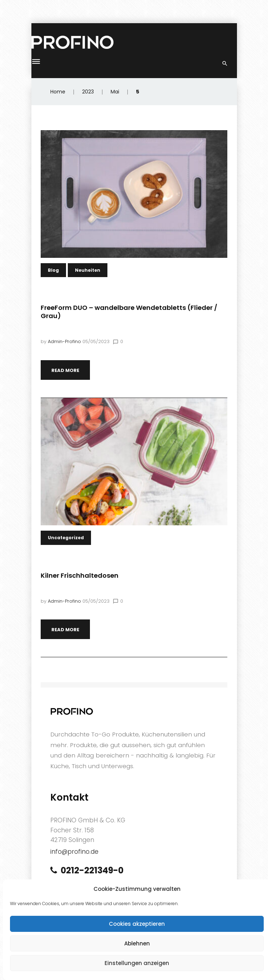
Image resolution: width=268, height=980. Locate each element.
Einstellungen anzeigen (137, 963)
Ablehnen (137, 943)
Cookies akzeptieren (137, 924)
